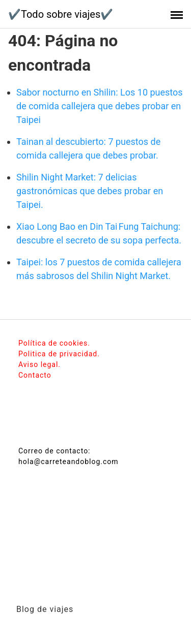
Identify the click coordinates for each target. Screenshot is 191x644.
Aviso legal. (39, 364)
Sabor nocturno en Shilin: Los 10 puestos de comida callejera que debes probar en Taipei (100, 106)
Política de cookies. (54, 343)
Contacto (35, 375)
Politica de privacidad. (59, 354)
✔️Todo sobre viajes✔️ (61, 14)
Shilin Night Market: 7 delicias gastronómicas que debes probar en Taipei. (90, 191)
